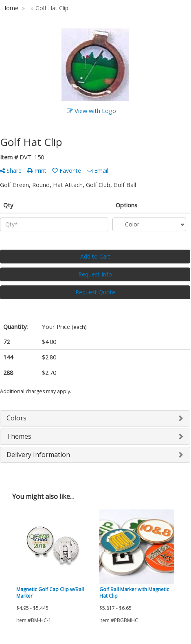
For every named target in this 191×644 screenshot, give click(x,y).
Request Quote (95, 292)
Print (37, 171)
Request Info (95, 274)
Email (98, 171)
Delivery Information (38, 455)
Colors (16, 418)
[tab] (95, 418)
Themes (19, 436)
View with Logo (91, 111)
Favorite (67, 171)
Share (11, 171)
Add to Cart (95, 256)
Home (10, 8)
